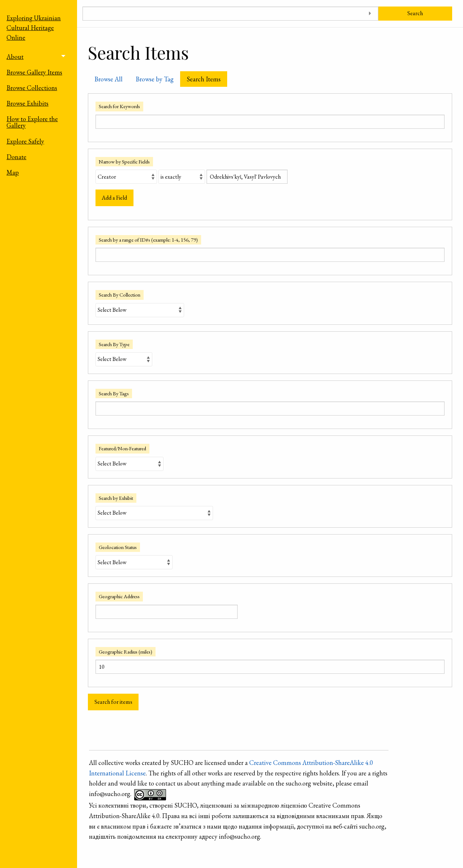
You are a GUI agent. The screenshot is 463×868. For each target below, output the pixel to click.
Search (415, 13)
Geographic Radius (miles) (126, 652)
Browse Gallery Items (34, 72)
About (15, 57)
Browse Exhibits (27, 103)
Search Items (204, 79)
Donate (16, 157)
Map (13, 172)
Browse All (109, 79)
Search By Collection (120, 295)
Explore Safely (25, 141)
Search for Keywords (119, 106)
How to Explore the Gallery (32, 122)
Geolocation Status (118, 547)
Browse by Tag (155, 79)
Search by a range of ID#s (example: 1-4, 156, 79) (148, 240)
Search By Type (114, 344)
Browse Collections (32, 88)
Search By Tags (114, 393)
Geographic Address (119, 596)
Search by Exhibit (116, 498)
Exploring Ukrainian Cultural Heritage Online (34, 28)
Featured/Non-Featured (122, 448)
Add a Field (114, 198)
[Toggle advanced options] (370, 14)
